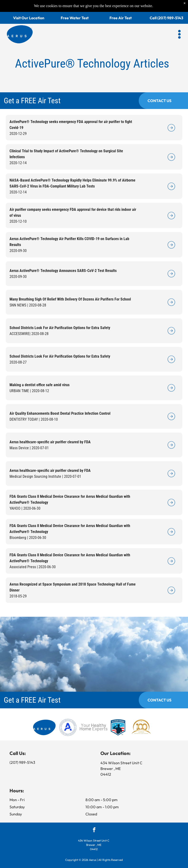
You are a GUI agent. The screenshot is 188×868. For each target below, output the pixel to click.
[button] (179, 23)
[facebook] (94, 830)
